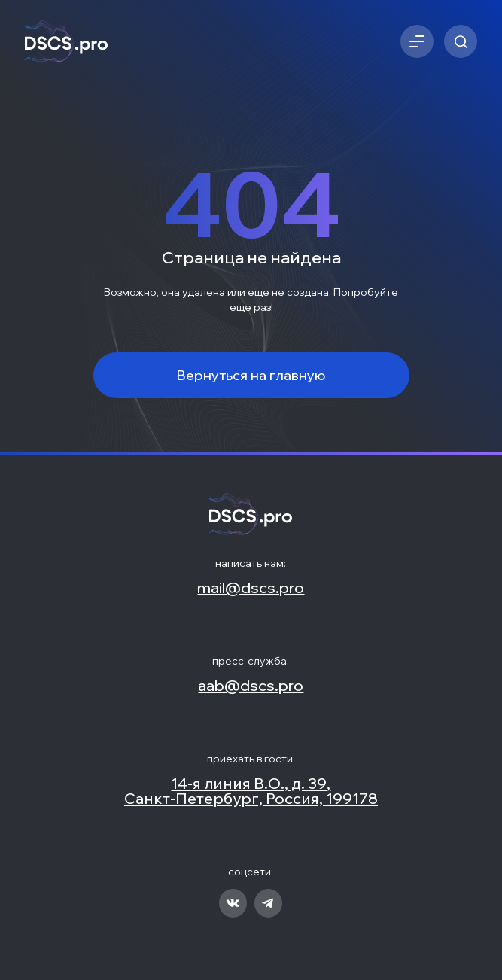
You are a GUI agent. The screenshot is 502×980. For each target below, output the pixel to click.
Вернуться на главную (251, 375)
